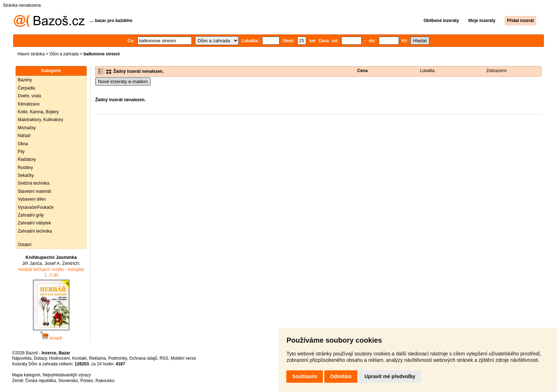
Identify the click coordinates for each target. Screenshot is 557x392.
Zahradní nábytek (34, 223)
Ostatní (25, 245)
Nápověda (22, 358)
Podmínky (118, 358)
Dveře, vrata (29, 96)
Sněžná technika (34, 183)
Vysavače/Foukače (36, 207)
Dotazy (40, 358)
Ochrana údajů (143, 358)
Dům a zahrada (64, 54)
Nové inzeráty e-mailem (123, 81)
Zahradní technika (35, 231)
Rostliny (25, 168)
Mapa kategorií (26, 375)
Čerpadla (26, 88)
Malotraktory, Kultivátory (40, 120)
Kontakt (79, 358)
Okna (23, 144)
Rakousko (105, 381)
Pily (21, 152)
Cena (363, 71)
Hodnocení (60, 358)
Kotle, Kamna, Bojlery (38, 112)
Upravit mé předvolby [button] (390, 376)
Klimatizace (29, 104)
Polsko (87, 381)
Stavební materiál (34, 191)
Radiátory (27, 159)
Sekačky (26, 175)
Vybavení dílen (32, 199)
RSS (164, 358)
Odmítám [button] (341, 376)
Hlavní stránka (31, 54)
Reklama (98, 358)
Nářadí (24, 136)
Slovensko (68, 381)
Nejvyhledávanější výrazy (67, 375)
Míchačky (27, 128)
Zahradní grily (31, 215)
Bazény (25, 80)
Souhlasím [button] (305, 376)
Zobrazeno (496, 71)
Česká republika (40, 381)
